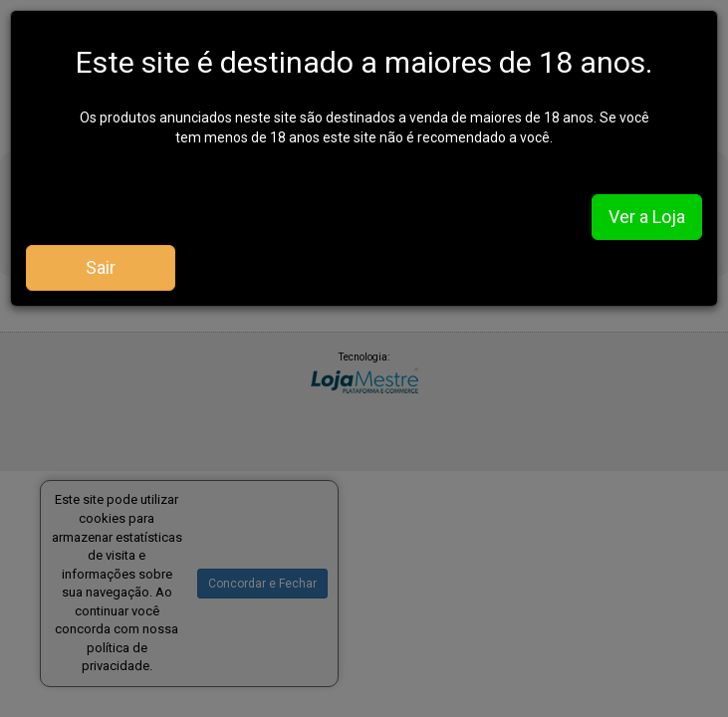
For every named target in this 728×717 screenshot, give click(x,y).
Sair (101, 267)
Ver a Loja (647, 217)
